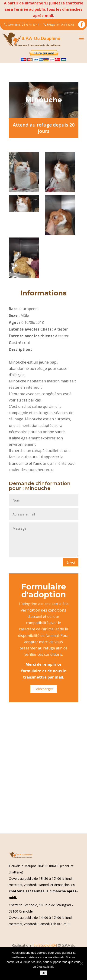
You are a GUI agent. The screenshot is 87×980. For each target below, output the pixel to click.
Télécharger (44, 689)
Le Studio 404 (46, 945)
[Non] (81, 963)
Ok (43, 973)
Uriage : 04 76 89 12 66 (59, 25)
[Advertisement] (43, 788)
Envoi (71, 562)
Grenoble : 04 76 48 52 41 (21, 25)
